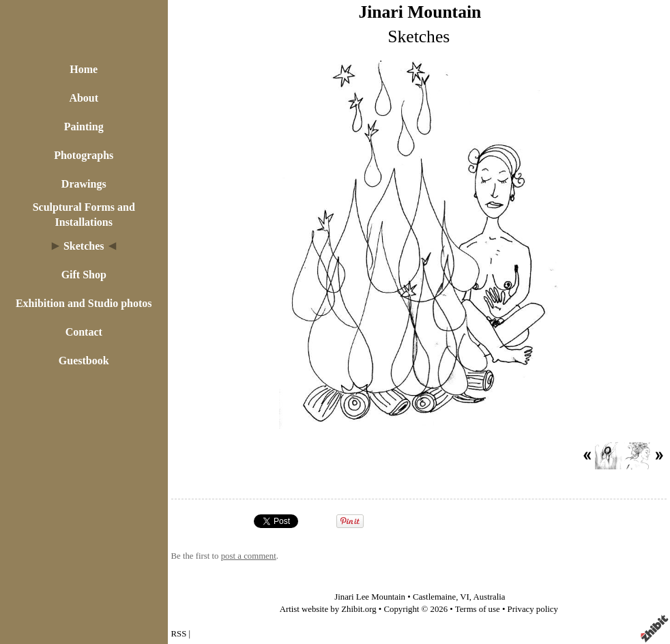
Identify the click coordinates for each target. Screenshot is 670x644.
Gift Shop (84, 275)
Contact (84, 332)
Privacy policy (533, 609)
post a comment (249, 556)
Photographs (84, 155)
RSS (179, 634)
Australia (490, 597)
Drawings (84, 184)
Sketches (84, 246)
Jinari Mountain (420, 12)
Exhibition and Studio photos (84, 303)
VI (465, 597)
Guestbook (84, 361)
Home (84, 69)
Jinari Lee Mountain (370, 597)
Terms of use (478, 609)
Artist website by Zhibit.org (328, 609)
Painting (84, 127)
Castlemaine (434, 597)
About (84, 98)
